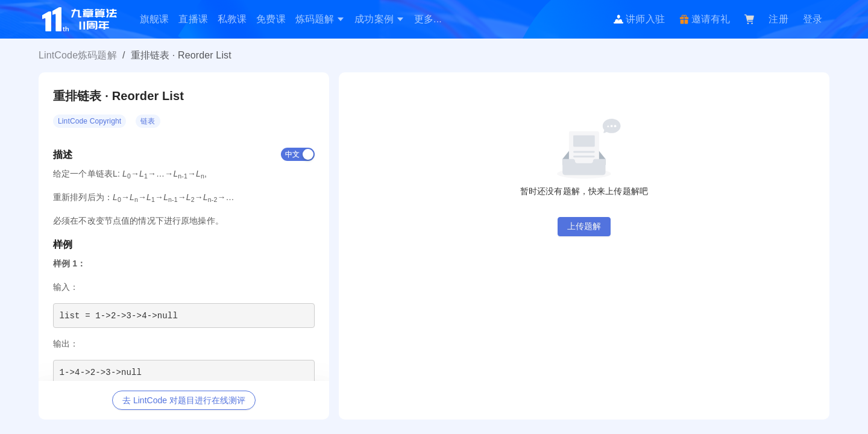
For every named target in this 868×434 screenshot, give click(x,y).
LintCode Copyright (90, 121)
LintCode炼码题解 (78, 55)
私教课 (232, 19)
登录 (813, 19)
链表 (148, 121)
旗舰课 (154, 19)
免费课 (271, 19)
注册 (778, 19)
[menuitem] (154, 19)
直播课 (193, 19)
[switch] (298, 154)
